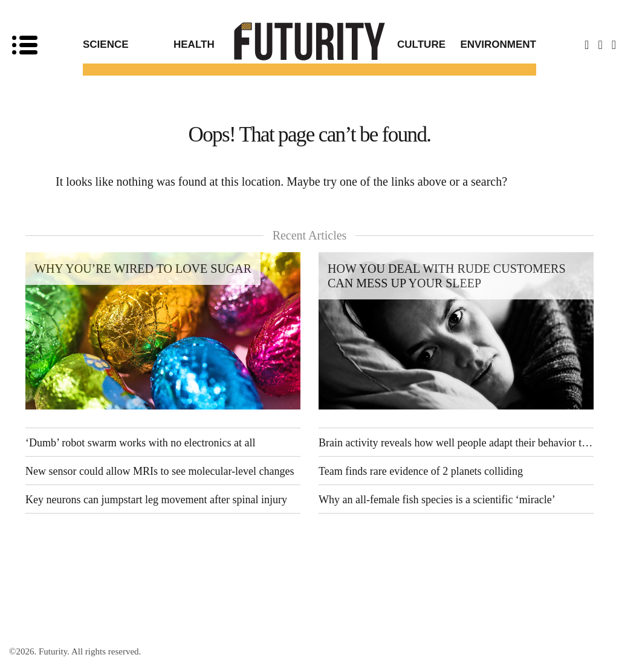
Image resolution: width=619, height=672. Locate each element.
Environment (498, 44)
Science (106, 44)
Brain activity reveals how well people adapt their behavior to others (456, 443)
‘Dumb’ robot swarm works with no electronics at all (141, 443)
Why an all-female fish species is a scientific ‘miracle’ (437, 500)
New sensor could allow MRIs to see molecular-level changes (160, 471)
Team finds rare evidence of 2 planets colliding (421, 471)
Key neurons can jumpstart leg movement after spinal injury (156, 500)
